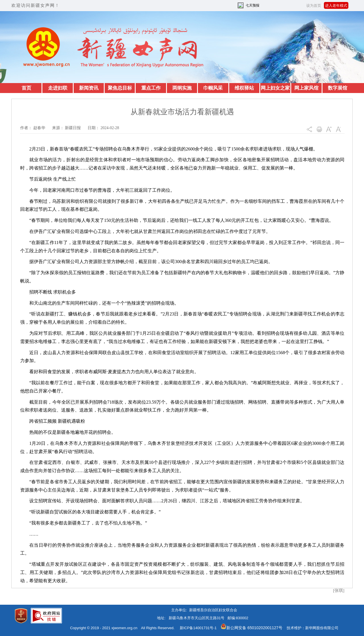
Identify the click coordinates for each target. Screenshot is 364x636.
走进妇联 (58, 88)
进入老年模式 (336, 6)
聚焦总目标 (120, 88)
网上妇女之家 (275, 88)
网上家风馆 (306, 88)
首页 (26, 88)
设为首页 (314, 6)
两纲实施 (182, 88)
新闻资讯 (89, 88)
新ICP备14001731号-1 (198, 628)
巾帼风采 (213, 88)
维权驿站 (244, 88)
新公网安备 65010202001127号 (252, 628)
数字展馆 (338, 88)
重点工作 (151, 88)
